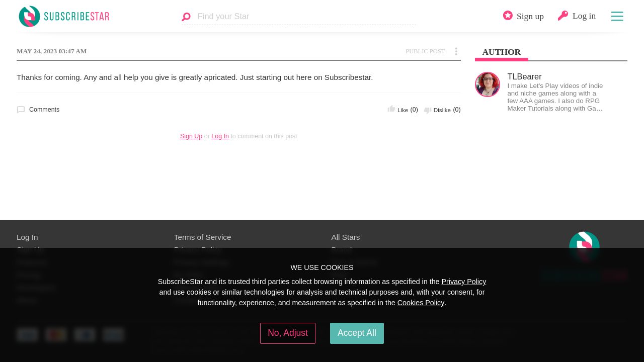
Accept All (357, 333)
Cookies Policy (421, 303)
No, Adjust (288, 333)
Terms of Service (203, 237)
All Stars (346, 237)
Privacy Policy (464, 282)
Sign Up (191, 136)
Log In (220, 136)
